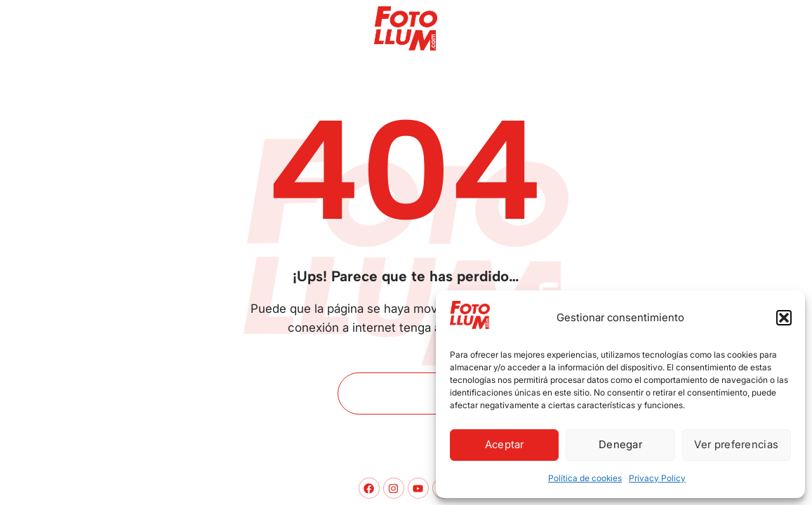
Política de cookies (585, 478)
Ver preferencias (736, 444)
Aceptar (505, 444)
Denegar (620, 444)
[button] (784, 318)
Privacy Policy (657, 478)
